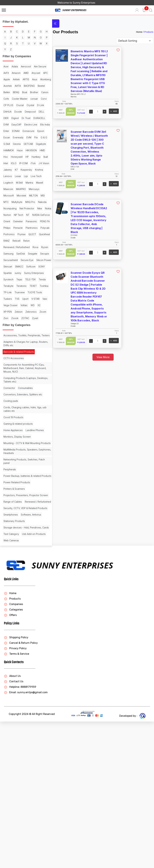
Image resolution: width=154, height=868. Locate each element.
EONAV (7, 163)
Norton (7, 266)
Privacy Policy (15, 795)
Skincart (26, 337)
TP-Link (19, 376)
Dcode (7, 137)
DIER (6, 143)
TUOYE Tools (11, 382)
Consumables (25, 488)
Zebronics (31, 402)
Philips (7, 285)
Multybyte (35, 247)
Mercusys (9, 240)
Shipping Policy (16, 784)
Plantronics (32, 285)
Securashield (11, 331)
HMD (29, 189)
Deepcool (19, 137)
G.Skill (16, 176)
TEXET (33, 369)
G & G (7, 176)
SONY (30, 343)
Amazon (32, 79)
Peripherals (10, 583)
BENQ (7, 111)
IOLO (14, 201)
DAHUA (28, 130)
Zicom (7, 408)
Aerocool (26, 72)
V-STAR (17, 389)
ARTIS (16, 92)
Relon (17, 305)
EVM (29, 169)
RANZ (31, 298)
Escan (7, 169)
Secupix (20, 324)
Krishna (22, 214)
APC (25, 85)
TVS (34, 382)
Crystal (7, 130)
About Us (12, 822)
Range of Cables (13, 622)
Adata (15, 72)
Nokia (32, 260)
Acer (6, 72)
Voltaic (24, 395)
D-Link (17, 130)
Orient (27, 272)
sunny (18, 350)
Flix (36, 169)
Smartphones (11, 645)
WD (33, 395)
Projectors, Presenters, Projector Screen (21, 614)
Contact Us (14, 828)
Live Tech (25, 221)
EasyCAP (31, 150)
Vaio (26, 389)
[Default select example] (135, 41)
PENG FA (35, 279)
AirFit (22, 79)
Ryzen (7, 318)
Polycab (8, 292)
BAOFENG (9, 105)
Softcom (19, 343)
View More (98, 357)
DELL (31, 137)
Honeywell (9, 195)
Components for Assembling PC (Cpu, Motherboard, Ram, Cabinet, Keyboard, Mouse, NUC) (22, 468)
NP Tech (19, 266)
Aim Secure (10, 79)
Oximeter (8, 279)
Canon (35, 111)
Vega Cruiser (11, 395)
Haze (6, 189)
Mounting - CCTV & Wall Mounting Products (22, 555)
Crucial (29, 124)
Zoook (24, 408)
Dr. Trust (26, 143)
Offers (10, 762)
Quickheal (19, 298)
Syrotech (31, 356)
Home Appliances (13, 533)
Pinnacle (18, 285)
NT (28, 266)
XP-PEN (8, 402)
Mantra (29, 227)
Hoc (37, 189)
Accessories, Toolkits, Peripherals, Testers (22, 433)
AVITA (32, 98)
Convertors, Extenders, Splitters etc (21, 496)
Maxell (7, 234)
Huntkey (29, 195)
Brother (25, 111)
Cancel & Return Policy (21, 789)
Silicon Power (11, 337)
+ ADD (104, 111)
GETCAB (8, 182)
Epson (32, 163)
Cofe (6, 118)
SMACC (8, 343)
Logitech (8, 227)
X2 (39, 395)
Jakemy (21, 208)
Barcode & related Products (19, 452)
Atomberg (9, 98)
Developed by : (132, 862)
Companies (13, 751)
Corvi (6, 124)
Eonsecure (20, 163)
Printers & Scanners (14, 605)
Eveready (18, 169)
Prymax (33, 292)
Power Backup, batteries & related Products (22, 591)
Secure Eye (27, 331)
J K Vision (9, 208)
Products (149, 32)
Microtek (35, 240)
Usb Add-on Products (15, 680)
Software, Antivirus (14, 651)
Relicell (7, 305)
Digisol (15, 143)
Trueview (31, 376)
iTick (33, 201)
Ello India (24, 156)
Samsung (18, 318)
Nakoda (20, 253)
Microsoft (22, 240)
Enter (35, 156)
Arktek (7, 92)
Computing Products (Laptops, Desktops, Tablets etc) (20, 480)
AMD (6, 85)
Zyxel (6, 414)
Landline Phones (13, 540)
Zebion (19, 402)
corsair (34, 118)
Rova (35, 311)
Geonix (26, 176)
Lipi (14, 221)
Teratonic (22, 369)
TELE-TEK (18, 363)
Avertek (21, 98)
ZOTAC (35, 408)
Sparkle (8, 350)
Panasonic (22, 279)
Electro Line (10, 156)
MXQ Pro (8, 253)
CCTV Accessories (14, 458)
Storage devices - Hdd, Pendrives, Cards (16, 666)
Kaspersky (9, 214)
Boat (15, 111)
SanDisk (31, 318)
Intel (6, 201)
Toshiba (8, 376)
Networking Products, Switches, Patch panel (21, 574)
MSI (17, 247)
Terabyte (8, 369)
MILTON (8, 247)
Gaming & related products (18, 527)
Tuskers (25, 382)
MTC (25, 247)
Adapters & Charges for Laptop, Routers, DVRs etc (21, 443)
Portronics (21, 292)
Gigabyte (21, 182)
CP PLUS (17, 124)
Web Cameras (11, 687)
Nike (24, 260)
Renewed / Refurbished (17, 311)
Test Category (11, 674)
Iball (38, 195)
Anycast (16, 85)
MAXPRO (31, 234)
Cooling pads (11, 504)
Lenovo (33, 214)
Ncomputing (34, 253)
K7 (30, 208)
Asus (25, 92)
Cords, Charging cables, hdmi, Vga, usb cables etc (20, 512)
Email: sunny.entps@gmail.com (26, 839)
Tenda (29, 363)
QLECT (7, 298)
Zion (15, 408)
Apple (34, 85)
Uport (7, 389)
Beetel (21, 105)
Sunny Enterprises (13, 356)
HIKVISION (18, 189)
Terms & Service (17, 800)
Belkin (31, 105)
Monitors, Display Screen (17, 546)
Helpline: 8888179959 (20, 833)
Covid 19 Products (13, 521)
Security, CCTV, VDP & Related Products (20, 636)
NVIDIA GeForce (12, 272)
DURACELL (9, 150)
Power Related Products (17, 599)
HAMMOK (34, 182)
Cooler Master (20, 118)
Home (139, 32)
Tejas (6, 363)
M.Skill (19, 227)
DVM (21, 150)
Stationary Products (14, 658)
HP (20, 195)
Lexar (7, 221)
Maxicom (18, 234)
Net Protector (11, 260)
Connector (9, 488)
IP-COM (23, 201)
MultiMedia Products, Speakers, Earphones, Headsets (21, 564)
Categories (13, 756)
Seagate (8, 324)
